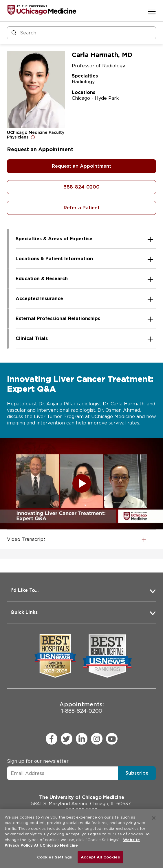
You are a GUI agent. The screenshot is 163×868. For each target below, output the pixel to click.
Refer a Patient (82, 208)
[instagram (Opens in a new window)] (97, 739)
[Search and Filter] (81, 33)
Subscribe (137, 773)
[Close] (154, 818)
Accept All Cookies (100, 857)
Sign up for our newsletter (38, 761)
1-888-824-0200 (82, 707)
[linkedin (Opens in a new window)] (82, 739)
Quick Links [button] (24, 612)
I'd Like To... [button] (24, 590)
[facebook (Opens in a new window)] (52, 739)
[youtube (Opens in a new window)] (112, 739)
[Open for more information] (33, 137)
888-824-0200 (81, 187)
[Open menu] (152, 11)
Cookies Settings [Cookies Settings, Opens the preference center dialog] (54, 857)
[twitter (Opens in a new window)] (67, 739)
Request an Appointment (81, 166)
